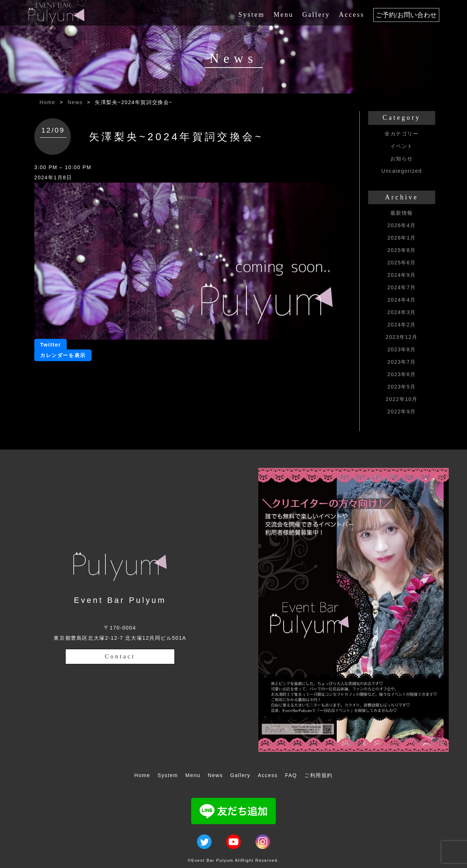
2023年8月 (402, 349)
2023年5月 (402, 387)
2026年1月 (402, 238)
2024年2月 (402, 325)
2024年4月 (402, 300)
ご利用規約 (319, 775)
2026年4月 (402, 225)
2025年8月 (402, 250)
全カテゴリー (402, 134)
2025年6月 (402, 263)
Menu (284, 15)
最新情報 (402, 213)
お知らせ (402, 158)
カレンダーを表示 (63, 355)
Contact (120, 656)
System (251, 15)
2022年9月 (402, 412)
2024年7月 (402, 287)
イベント (402, 146)
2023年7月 (402, 362)
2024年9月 (402, 275)
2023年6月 (402, 374)
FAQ (291, 775)
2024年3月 (402, 312)
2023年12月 (402, 337)
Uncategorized (402, 171)
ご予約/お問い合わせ (406, 15)
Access (352, 15)
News (75, 102)
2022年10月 (402, 399)
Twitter (51, 345)
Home (47, 102)
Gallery (316, 15)
